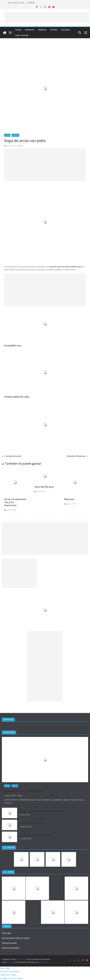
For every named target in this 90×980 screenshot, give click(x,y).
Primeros (42, 30)
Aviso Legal (6, 933)
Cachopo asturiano (12, 456)
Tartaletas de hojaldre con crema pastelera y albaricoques (42, 811)
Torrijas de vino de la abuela (30, 823)
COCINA (18, 30)
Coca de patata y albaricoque (23, 791)
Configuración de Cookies (11, 978)
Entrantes (30, 30)
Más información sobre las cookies (16, 938)
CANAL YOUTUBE (22, 35)
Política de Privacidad (9, 971)
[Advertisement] (47, 17)
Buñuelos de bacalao (77, 456)
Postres (54, 30)
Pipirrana (69, 499)
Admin (21, 146)
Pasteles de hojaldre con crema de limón (35, 835)
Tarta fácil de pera (44, 487)
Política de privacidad (10, 948)
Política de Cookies (8, 975)
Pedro (20, 796)
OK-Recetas (8, 720)
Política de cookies (9, 943)
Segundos (66, 30)
